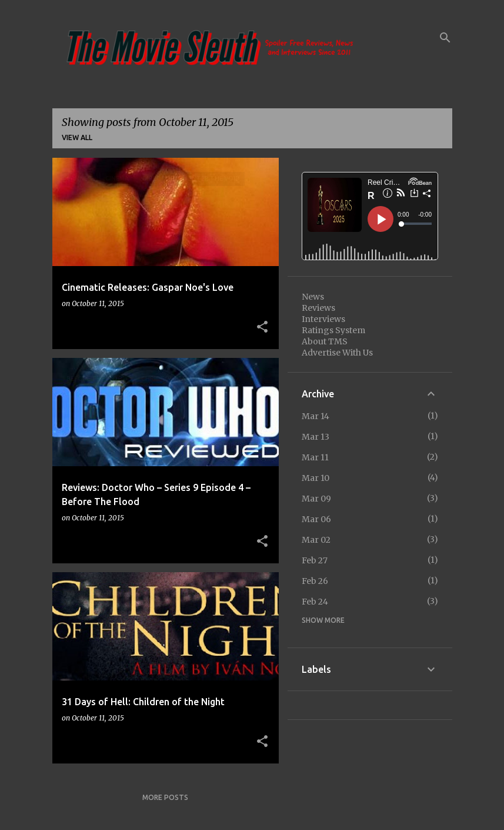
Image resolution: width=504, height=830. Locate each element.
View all (77, 137)
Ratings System (333, 330)
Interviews (323, 319)
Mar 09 (316, 499)
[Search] (445, 38)
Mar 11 (315, 457)
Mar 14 (316, 416)
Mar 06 (316, 519)
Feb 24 (315, 602)
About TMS (325, 341)
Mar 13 (316, 437)
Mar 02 (316, 540)
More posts (165, 797)
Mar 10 (316, 478)
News (313, 297)
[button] (262, 327)
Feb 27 (315, 560)
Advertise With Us (337, 353)
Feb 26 (315, 581)
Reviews (318, 308)
